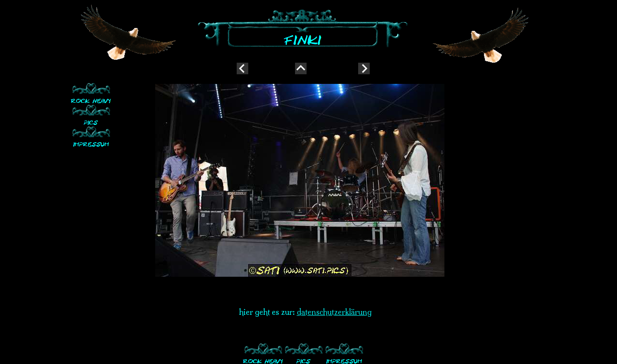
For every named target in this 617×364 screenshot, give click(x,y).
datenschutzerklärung (334, 312)
